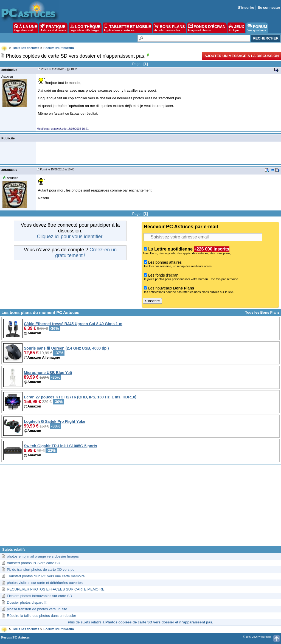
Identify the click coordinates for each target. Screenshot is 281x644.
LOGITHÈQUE (85, 28)
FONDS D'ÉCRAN (207, 28)
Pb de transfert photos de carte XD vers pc (41, 570)
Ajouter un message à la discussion (242, 56)
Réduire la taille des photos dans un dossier (41, 616)
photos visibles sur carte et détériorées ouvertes (45, 583)
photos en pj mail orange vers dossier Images (43, 556)
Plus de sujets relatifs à (140, 622)
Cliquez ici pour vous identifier (69, 237)
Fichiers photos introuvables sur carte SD (40, 596)
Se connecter (269, 8)
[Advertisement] (140, 507)
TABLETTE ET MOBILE (127, 28)
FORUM (257, 28)
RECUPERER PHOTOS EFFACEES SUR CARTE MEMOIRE (56, 589)
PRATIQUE (53, 28)
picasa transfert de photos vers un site (37, 609)
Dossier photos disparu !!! (27, 602)
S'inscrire (246, 8)
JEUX (236, 28)
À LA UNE (25, 28)
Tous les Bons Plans (262, 312)
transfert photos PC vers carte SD (33, 563)
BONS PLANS (170, 28)
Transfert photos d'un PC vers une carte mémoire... (47, 576)
